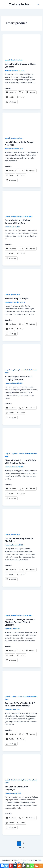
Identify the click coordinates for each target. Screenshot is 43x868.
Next (21, 847)
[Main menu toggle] (38, 4)
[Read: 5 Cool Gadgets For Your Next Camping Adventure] (21, 355)
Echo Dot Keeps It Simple (17, 298)
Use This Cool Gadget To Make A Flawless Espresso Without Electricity (20, 622)
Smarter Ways (28, 216)
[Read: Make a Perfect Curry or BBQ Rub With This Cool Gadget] (21, 439)
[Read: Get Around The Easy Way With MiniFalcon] (21, 520)
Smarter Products (17, 60)
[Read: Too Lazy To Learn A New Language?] (21, 765)
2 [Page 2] (24, 843)
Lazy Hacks (15, 370)
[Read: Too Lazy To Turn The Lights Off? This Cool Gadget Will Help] (21, 681)
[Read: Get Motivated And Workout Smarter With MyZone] (21, 201)
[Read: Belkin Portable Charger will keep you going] (21, 45)
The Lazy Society (19, 4)
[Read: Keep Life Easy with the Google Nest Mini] (21, 123)
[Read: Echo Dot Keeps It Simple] (21, 280)
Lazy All (8, 60)
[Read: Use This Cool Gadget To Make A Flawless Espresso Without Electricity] (21, 601)
